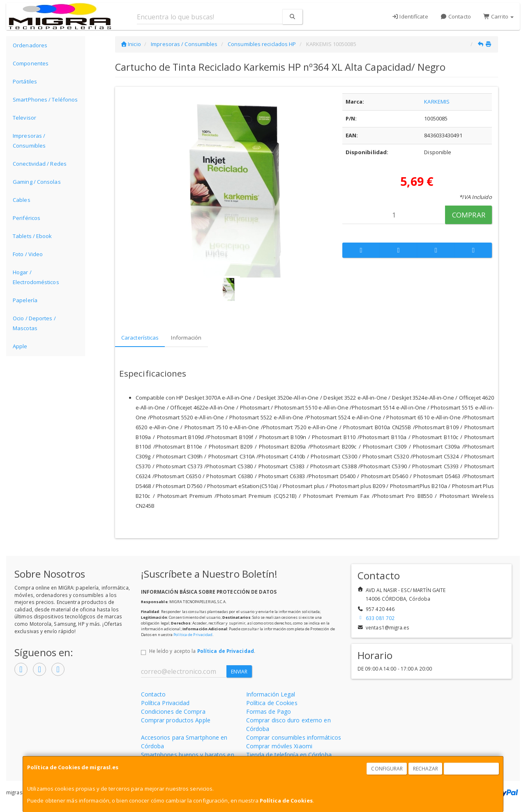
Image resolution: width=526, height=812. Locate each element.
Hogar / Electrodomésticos (36, 277)
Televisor (24, 118)
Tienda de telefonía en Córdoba (289, 755)
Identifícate (410, 16)
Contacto (456, 16)
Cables (22, 200)
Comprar (469, 215)
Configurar (387, 769)
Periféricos (27, 218)
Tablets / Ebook (32, 236)
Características (140, 338)
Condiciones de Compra (173, 711)
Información (186, 338)
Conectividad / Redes (40, 164)
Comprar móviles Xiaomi (279, 746)
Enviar (239, 672)
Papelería (25, 300)
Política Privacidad (165, 703)
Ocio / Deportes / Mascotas (34, 323)
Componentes (31, 63)
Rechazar (426, 769)
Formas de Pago (269, 711)
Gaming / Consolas (37, 182)
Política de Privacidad (193, 635)
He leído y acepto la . (202, 651)
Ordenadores (30, 45)
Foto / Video (28, 254)
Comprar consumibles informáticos (294, 737)
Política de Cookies (286, 800)
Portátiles (25, 81)
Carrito (498, 16)
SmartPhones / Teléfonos (45, 99)
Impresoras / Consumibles (29, 141)
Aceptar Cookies (472, 769)
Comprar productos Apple (176, 720)
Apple (20, 346)
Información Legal (271, 694)
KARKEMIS (437, 102)
